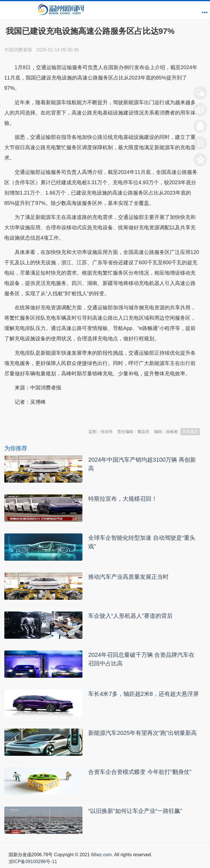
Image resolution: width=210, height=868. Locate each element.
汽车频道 (190, 432)
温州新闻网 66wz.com (55, 416)
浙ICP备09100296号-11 (33, 862)
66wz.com (101, 855)
